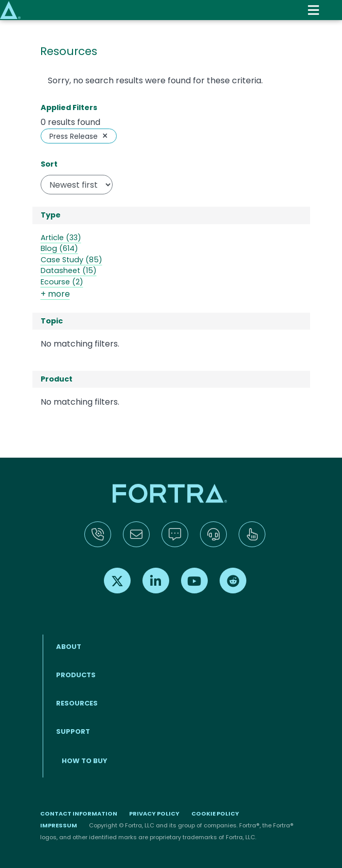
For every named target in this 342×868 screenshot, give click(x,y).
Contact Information (79, 813)
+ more (55, 294)
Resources (77, 703)
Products (76, 675)
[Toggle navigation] (313, 10)
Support (73, 731)
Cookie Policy (215, 813)
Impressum (59, 825)
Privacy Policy (154, 813)
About (69, 647)
